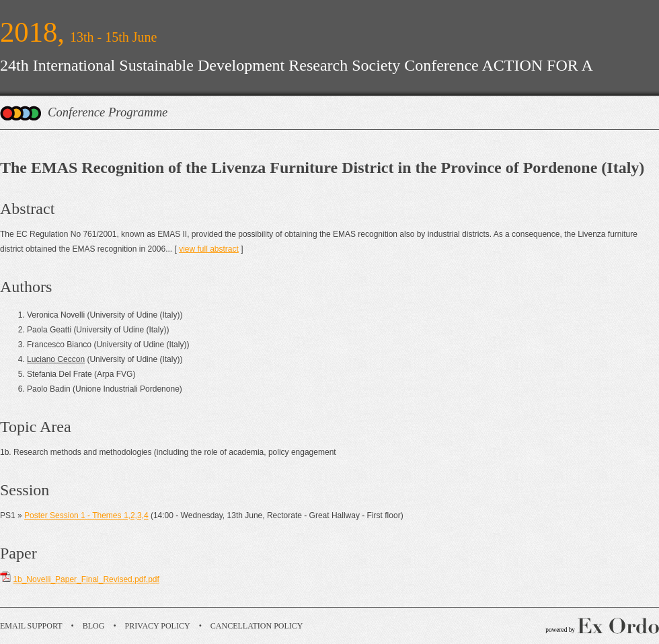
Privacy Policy (158, 626)
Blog (94, 626)
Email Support (31, 626)
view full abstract (209, 249)
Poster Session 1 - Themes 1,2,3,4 (86, 515)
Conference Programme (108, 112)
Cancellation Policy (257, 626)
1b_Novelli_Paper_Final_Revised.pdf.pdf (86, 579)
